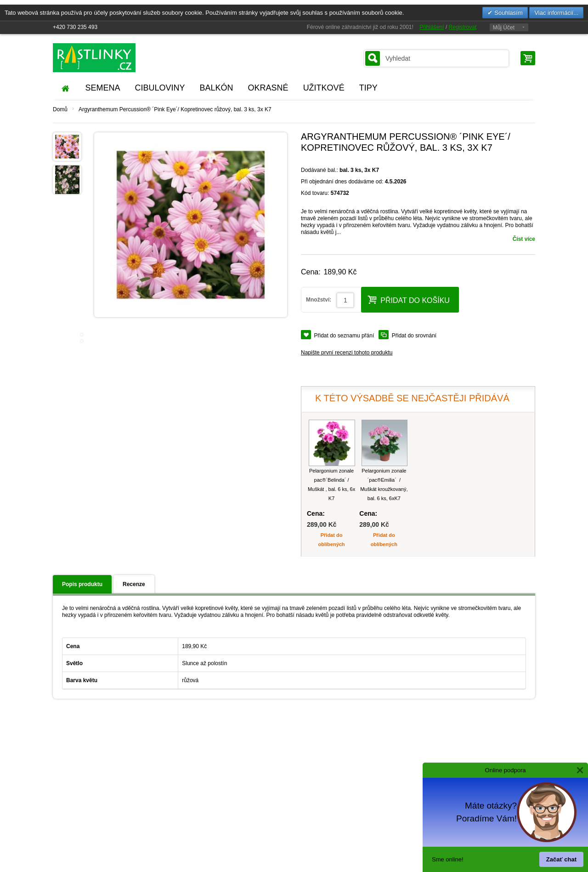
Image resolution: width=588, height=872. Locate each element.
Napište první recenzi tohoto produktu (347, 353)
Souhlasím (507, 13)
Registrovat (463, 27)
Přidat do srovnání (414, 336)
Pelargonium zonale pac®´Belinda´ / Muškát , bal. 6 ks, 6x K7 (331, 484)
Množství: (319, 300)
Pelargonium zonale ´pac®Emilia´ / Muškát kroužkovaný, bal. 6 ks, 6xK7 (384, 484)
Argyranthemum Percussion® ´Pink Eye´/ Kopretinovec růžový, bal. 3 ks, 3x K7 (175, 109)
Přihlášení (432, 27)
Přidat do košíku (409, 299)
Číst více (524, 239)
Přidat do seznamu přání (344, 336)
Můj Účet (504, 28)
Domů (60, 109)
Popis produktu (82, 584)
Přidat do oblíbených (332, 540)
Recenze (134, 584)
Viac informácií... (556, 13)
